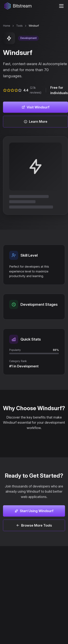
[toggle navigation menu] (61, 6)
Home (7, 26)
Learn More (35, 121)
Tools (19, 26)
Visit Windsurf (36, 107)
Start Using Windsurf (34, 511)
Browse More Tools (34, 525)
